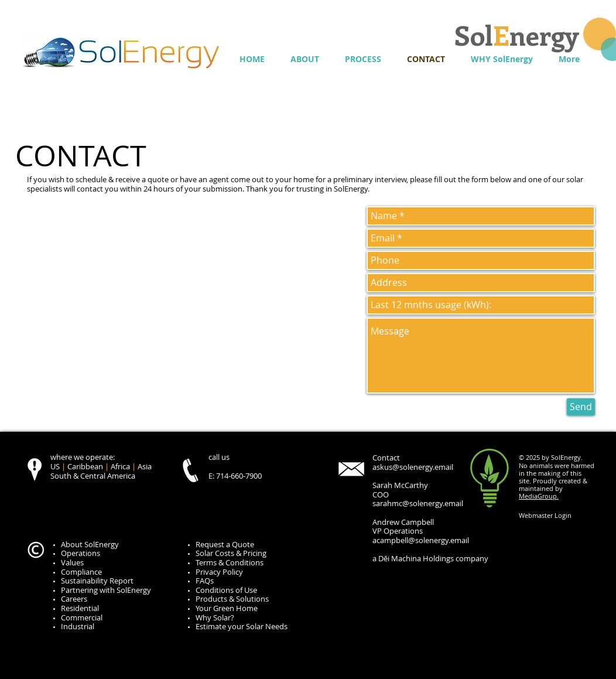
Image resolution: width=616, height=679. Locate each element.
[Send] (581, 407)
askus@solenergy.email (413, 467)
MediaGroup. (539, 496)
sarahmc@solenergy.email (418, 503)
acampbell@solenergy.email (421, 540)
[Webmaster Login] (545, 516)
